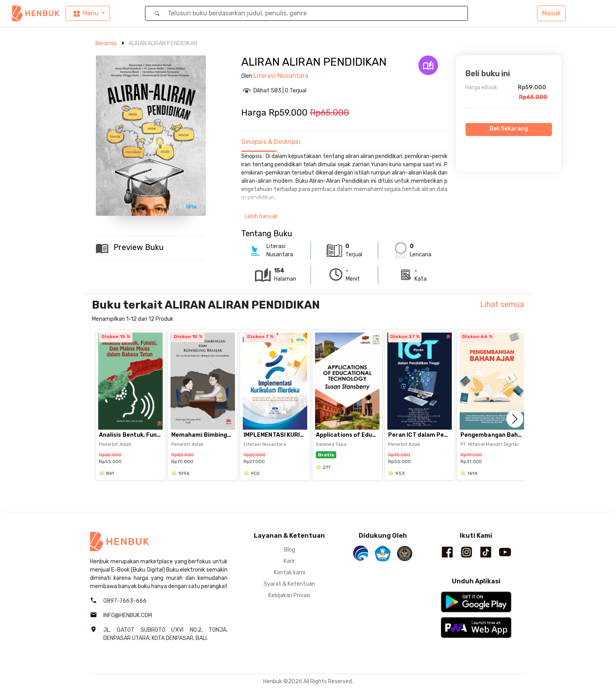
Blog (290, 550)
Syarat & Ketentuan (289, 584)
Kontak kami (290, 573)
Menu (85, 14)
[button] (515, 419)
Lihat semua (502, 304)
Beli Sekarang (509, 129)
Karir (289, 561)
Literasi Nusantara (281, 76)
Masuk (551, 13)
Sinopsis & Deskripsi (271, 142)
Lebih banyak (261, 216)
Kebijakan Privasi (289, 595)
